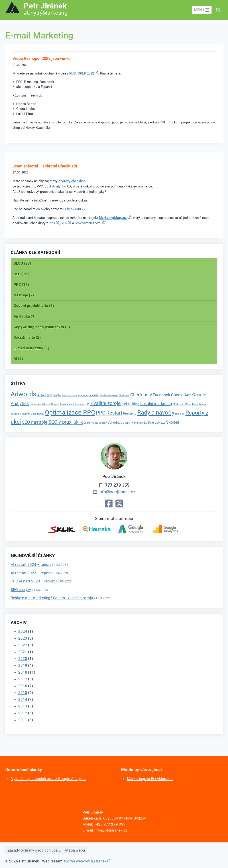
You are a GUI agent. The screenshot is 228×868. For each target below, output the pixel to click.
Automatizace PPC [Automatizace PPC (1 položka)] (89, 396)
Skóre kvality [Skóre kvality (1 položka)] (91, 423)
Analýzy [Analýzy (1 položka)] (57, 396)
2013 (23, 706)
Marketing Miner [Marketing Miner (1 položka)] (182, 404)
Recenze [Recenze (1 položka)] (180, 414)
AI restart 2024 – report (31, 564)
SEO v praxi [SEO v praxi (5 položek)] (60, 422)
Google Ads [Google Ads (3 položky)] (181, 395)
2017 (23, 679)
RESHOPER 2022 (82, 73)
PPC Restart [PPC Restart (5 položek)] (109, 413)
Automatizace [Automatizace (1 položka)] (70, 396)
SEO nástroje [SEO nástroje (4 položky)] (35, 422)
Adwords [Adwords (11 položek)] (23, 394)
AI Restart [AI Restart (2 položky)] (45, 395)
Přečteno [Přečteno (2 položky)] (130, 413)
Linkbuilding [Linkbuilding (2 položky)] (130, 404)
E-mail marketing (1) (31, 348)
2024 (23, 631)
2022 (23, 645)
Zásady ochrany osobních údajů (34, 850)
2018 (23, 672)
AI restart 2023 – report (31, 573)
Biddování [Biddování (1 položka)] (124, 396)
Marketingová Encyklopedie (150, 779)
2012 (23, 713)
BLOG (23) (22, 263)
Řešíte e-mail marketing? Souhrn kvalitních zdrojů (52, 598)
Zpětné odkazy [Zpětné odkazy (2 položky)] (154, 423)
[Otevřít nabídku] (202, 10)
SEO (64, 223)
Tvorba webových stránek (85, 861)
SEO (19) (21, 274)
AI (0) (18, 358)
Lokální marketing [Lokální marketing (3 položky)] (156, 404)
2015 (23, 693)
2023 (23, 638)
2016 (23, 686)
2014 (23, 699)
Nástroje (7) (24, 295)
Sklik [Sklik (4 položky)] (78, 422)
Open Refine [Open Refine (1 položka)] (37, 414)
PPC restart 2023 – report (33, 581)
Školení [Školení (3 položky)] (173, 422)
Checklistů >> (75, 209)
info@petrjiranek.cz (117, 492)
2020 (23, 659)
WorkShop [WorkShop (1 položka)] (137, 423)
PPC (52, 223)
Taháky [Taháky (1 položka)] (103, 423)
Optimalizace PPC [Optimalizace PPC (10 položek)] (70, 412)
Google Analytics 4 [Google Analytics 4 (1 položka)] (40, 404)
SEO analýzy (21, 590)
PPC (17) (21, 284)
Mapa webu (75, 850)
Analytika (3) (25, 316)
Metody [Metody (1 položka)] (26, 414)
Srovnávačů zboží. (88, 223)
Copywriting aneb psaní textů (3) (42, 327)
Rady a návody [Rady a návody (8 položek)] (156, 413)
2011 (23, 720)
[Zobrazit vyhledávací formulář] (218, 10)
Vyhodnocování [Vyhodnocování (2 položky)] (119, 423)
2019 (23, 665)
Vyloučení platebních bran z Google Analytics (49, 779)
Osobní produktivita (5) (34, 306)
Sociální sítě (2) (27, 337)
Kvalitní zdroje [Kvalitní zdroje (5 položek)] (106, 403)
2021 (23, 652)
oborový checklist (72, 181)
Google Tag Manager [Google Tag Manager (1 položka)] (63, 404)
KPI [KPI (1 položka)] (88, 404)
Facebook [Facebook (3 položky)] (161, 395)
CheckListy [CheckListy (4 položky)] (141, 395)
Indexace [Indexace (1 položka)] (80, 404)
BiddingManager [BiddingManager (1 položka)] (109, 396)
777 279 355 (117, 485)
